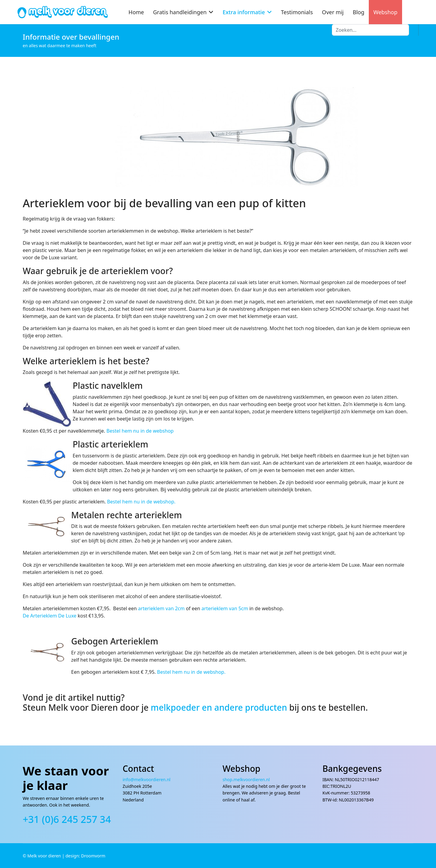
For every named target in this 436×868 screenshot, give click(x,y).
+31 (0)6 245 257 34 (67, 819)
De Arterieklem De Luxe (50, 616)
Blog (358, 12)
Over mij (333, 12)
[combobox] (370, 30)
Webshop (385, 12)
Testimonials (297, 12)
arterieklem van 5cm (225, 608)
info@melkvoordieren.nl (147, 780)
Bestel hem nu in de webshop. (141, 502)
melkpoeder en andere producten (219, 707)
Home (136, 12)
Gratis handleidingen (180, 12)
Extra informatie (244, 12)
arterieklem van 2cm (161, 608)
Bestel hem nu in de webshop (140, 431)
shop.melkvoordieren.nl (246, 780)
